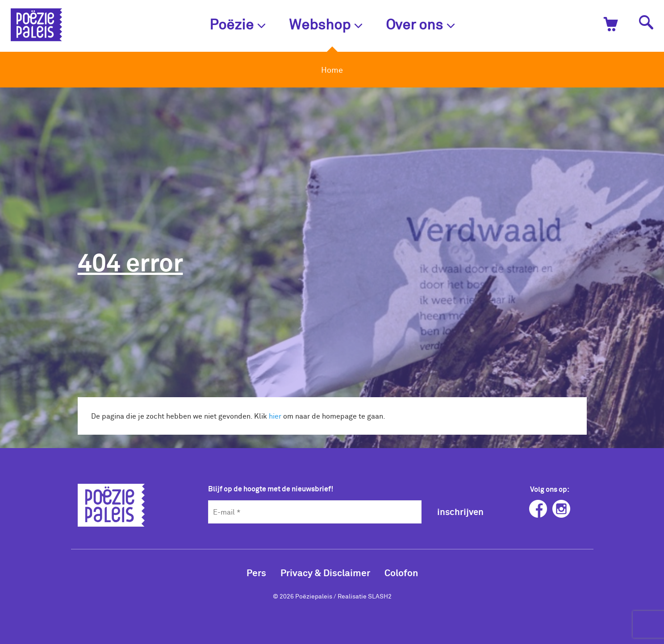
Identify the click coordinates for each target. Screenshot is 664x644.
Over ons (420, 24)
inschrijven (460, 511)
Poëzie (238, 24)
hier (275, 416)
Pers (256, 572)
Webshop (326, 24)
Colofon (401, 572)
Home (332, 70)
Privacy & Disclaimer (325, 572)
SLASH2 (380, 596)
